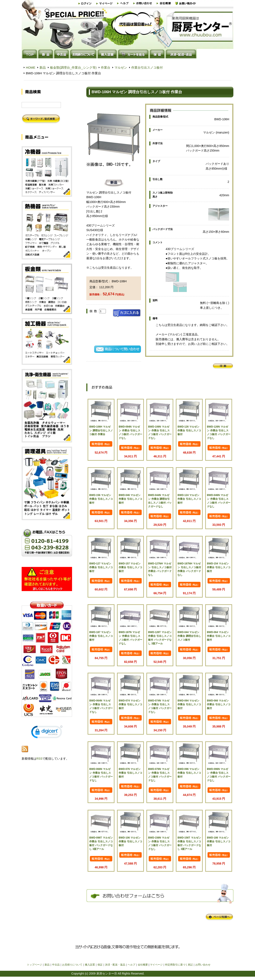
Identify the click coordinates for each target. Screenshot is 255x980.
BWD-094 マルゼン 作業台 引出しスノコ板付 (189, 704)
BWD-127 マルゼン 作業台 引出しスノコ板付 (101, 567)
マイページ (156, 965)
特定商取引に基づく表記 (179, 965)
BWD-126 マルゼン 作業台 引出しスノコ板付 (189, 430)
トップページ (34, 965)
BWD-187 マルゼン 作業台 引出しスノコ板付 (101, 636)
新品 (43, 67)
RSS (39, 759)
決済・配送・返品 (115, 965)
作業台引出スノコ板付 (147, 67)
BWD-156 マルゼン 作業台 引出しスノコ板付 (101, 499)
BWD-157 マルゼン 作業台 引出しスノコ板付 (130, 567)
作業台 (106, 67)
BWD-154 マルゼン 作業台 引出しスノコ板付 (219, 567)
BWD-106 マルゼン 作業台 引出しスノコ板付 (130, 841)
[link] (47, 733)
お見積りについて (72, 965)
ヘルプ (131, 965)
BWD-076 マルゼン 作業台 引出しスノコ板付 (130, 773)
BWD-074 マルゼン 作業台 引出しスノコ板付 (130, 704)
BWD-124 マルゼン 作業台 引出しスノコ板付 (189, 499)
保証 (100, 965)
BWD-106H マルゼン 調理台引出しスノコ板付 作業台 (101, 430)
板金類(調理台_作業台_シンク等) (73, 67)
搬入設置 (90, 965)
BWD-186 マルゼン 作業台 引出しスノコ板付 (219, 841)
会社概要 (143, 965)
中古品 (56, 965)
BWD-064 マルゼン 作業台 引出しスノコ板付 (219, 636)
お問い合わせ (203, 965)
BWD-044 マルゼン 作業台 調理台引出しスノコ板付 (189, 636)
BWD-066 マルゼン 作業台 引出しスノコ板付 (219, 704)
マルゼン (121, 67)
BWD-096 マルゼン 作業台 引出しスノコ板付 (189, 773)
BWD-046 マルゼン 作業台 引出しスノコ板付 (130, 499)
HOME (31, 67)
